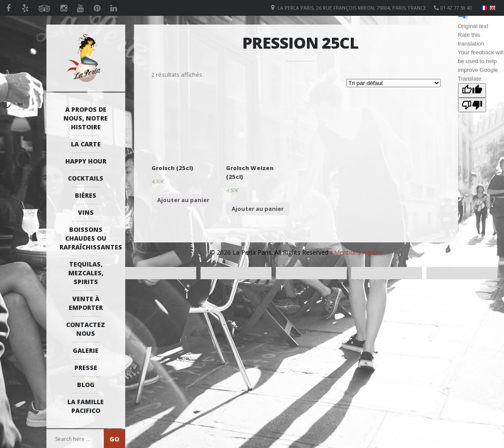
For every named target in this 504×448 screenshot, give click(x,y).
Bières (86, 195)
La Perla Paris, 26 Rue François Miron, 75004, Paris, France (352, 8)
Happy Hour (86, 161)
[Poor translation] (472, 105)
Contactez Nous (86, 329)
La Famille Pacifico (86, 406)
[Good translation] (472, 91)
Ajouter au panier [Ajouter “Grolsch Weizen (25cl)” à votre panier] (258, 209)
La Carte (86, 144)
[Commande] (393, 83)
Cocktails (86, 178)
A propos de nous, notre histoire (86, 118)
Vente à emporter (86, 303)
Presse (86, 368)
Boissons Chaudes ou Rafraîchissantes (88, 238)
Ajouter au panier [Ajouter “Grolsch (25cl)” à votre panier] (183, 200)
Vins (86, 212)
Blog (86, 385)
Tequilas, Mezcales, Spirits (86, 273)
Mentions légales (358, 252)
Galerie (86, 350)
